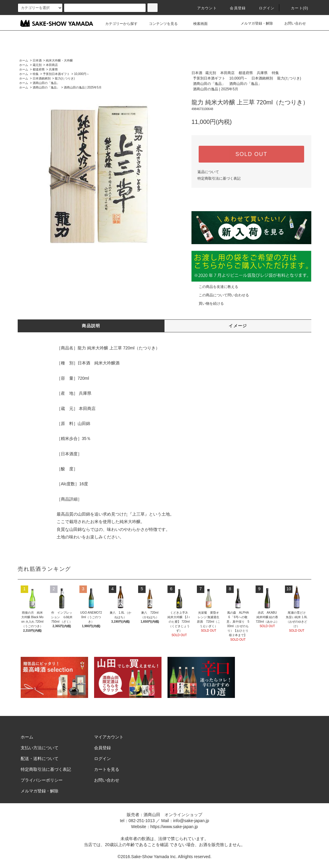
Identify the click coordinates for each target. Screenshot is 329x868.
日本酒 (37, 60)
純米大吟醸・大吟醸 (59, 60)
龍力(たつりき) (65, 78)
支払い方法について (40, 748)
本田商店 (52, 65)
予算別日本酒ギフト (56, 74)
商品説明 (91, 326)
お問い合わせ (292, 23)
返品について (208, 172)
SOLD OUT (251, 154)
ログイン (263, 8)
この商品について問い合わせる (220, 295)
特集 (36, 74)
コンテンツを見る (160, 24)
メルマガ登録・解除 (253, 23)
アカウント (203, 8)
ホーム (24, 60)
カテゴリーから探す (118, 24)
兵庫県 (53, 69)
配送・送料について (40, 759)
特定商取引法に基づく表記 (219, 178)
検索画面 (197, 24)
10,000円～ (82, 74)
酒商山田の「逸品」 (46, 83)
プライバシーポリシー (42, 780)
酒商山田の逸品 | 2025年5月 (83, 87)
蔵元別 (37, 65)
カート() (296, 8)
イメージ (238, 326)
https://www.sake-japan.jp (174, 827)
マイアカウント (109, 737)
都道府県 (39, 69)
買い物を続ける (208, 304)
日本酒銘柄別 (42, 78)
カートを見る (107, 769)
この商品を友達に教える (215, 287)
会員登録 (234, 8)
